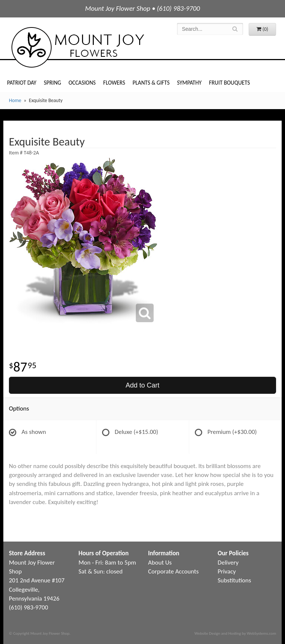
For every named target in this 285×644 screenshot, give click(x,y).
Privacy (227, 571)
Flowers (114, 83)
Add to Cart (142, 385)
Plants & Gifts (151, 83)
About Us (160, 563)
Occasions (82, 83)
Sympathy (189, 83)
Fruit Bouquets (229, 83)
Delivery (228, 563)
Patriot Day (22, 83)
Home (15, 100)
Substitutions (235, 580)
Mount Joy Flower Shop (77, 47)
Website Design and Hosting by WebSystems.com (235, 633)
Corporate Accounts (173, 571)
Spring (53, 83)
